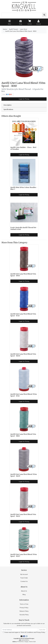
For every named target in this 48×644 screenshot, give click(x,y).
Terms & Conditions (27, 632)
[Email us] (22, 636)
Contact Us (24, 581)
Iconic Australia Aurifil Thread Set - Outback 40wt (24, 228)
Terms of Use (24, 604)
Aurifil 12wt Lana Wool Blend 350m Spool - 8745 (24, 395)
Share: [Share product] (7, 94)
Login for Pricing (24, 99)
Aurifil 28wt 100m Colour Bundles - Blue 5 (24, 188)
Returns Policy (24, 611)
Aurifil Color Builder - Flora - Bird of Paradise (23, 148)
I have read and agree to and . (24, 632)
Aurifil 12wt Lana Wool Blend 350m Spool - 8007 (24, 555)
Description (8, 105)
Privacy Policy (24, 608)
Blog (24, 594)
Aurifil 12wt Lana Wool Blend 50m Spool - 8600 (23, 355)
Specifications (8, 109)
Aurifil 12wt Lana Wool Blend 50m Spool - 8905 (23, 275)
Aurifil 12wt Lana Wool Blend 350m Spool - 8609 (24, 475)
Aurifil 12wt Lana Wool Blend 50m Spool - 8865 (23, 435)
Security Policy (24, 615)
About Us (24, 591)
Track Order (24, 578)
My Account (24, 574)
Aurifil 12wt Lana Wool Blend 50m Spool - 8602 (23, 515)
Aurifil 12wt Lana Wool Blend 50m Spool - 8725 (23, 315)
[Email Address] (20, 630)
